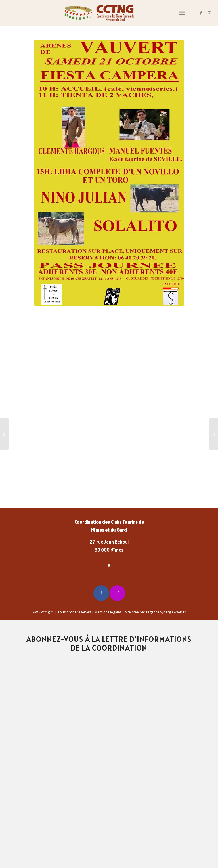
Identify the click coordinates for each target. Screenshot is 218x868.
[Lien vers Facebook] (201, 13)
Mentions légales (108, 612)
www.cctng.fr (43, 612)
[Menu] (182, 13)
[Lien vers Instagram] (209, 13)
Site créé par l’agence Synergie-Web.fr (155, 612)
